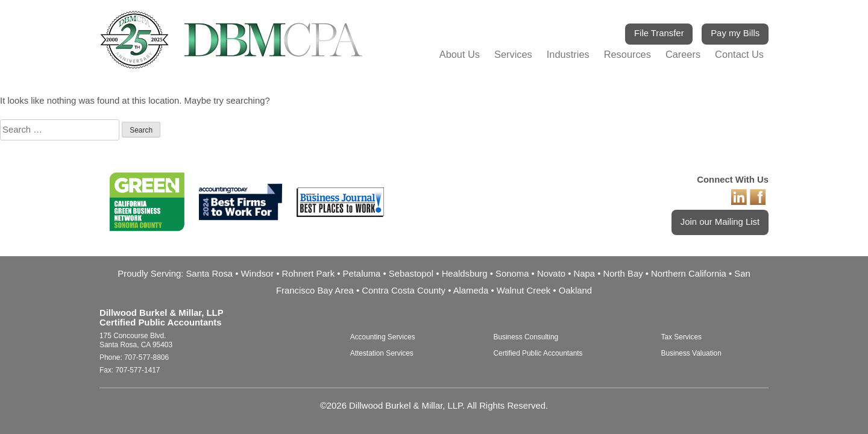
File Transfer (659, 33)
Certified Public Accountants (538, 353)
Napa (585, 274)
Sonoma (512, 274)
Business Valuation (691, 353)
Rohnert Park (309, 274)
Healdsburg (465, 274)
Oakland (575, 291)
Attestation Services (382, 353)
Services (513, 54)
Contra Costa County (404, 291)
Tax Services (681, 337)
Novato (551, 274)
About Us (460, 54)
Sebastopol (411, 274)
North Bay (623, 274)
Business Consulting (526, 337)
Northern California (689, 274)
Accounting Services (383, 337)
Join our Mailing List (720, 222)
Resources (627, 54)
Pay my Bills (735, 33)
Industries (568, 54)
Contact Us (739, 54)
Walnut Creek (524, 291)
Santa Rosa (209, 274)
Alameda (471, 291)
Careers (683, 54)
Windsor (258, 274)
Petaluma (362, 274)
